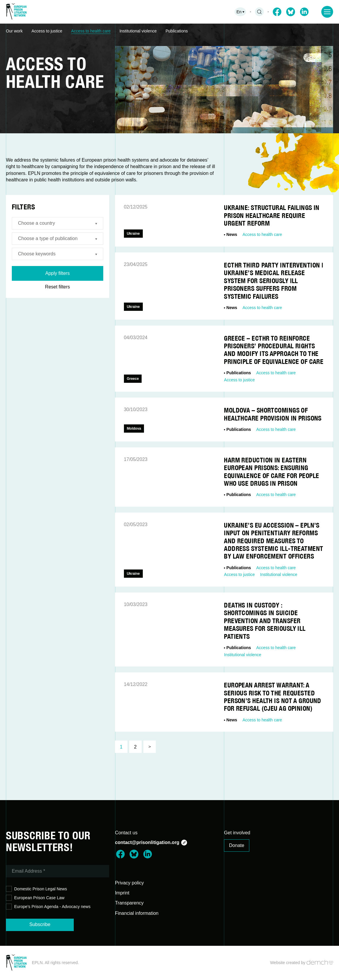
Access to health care (91, 31)
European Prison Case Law (35, 898)
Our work (14, 31)
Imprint (122, 893)
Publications (177, 31)
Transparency (129, 903)
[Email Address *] (58, 871)
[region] (169, 31)
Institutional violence (138, 31)
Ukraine (133, 234)
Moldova (134, 429)
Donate (237, 845)
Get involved (237, 833)
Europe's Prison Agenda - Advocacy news (48, 907)
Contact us (126, 833)
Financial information (137, 913)
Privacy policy (130, 883)
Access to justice (47, 31)
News (232, 234)
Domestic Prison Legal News (36, 889)
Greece (133, 379)
